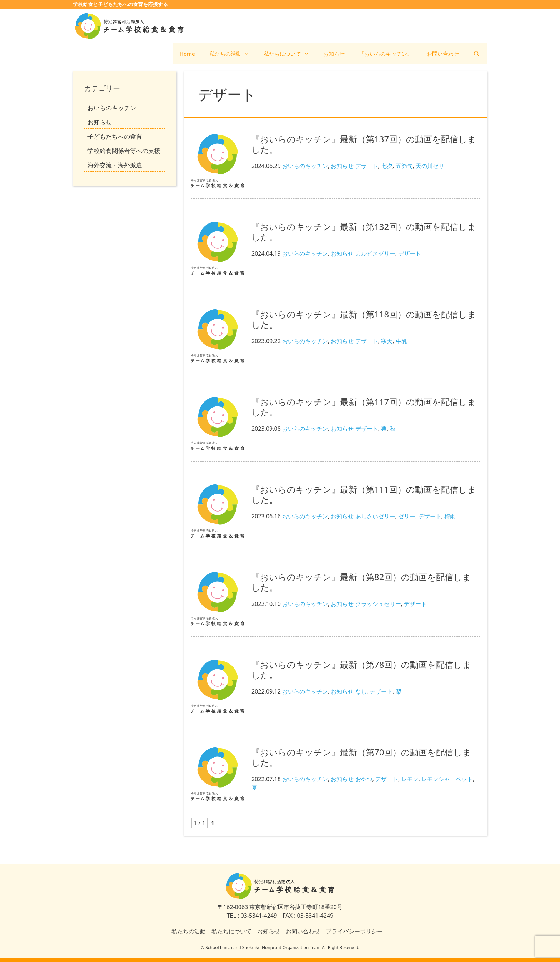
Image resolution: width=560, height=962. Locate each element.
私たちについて (290, 54)
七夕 (387, 166)
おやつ (364, 779)
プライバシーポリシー (354, 931)
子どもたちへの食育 (115, 136)
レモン (410, 779)
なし (361, 691)
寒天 (387, 341)
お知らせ (334, 54)
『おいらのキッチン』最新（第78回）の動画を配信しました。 (361, 670)
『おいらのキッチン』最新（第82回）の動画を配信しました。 (361, 582)
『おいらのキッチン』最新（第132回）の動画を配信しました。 (364, 232)
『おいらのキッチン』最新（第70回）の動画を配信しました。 (361, 757)
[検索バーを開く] (477, 54)
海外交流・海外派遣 (115, 165)
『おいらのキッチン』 (386, 54)
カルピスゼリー (375, 253)
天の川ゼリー (433, 166)
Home (187, 54)
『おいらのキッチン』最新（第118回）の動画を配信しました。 (364, 319)
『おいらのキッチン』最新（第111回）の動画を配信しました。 (364, 494)
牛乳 (401, 341)
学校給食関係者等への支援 (124, 151)
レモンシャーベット (447, 779)
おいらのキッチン (305, 166)
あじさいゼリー (375, 516)
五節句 (404, 166)
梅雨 (450, 516)
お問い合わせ (443, 54)
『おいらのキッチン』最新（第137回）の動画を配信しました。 (364, 144)
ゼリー (407, 516)
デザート (367, 166)
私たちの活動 (233, 54)
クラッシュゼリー (378, 604)
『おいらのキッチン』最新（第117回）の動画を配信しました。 (364, 407)
